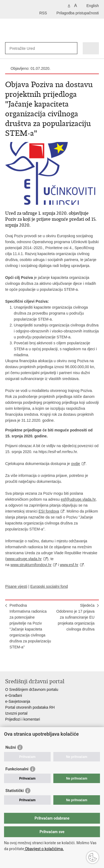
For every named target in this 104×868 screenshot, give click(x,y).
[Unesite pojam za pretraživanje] (29, 48)
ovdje (76, 464)
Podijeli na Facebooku (20, 663)
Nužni (11, 747)
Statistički (15, 791)
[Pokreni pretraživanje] (72, 48)
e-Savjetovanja (18, 701)
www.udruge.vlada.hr (24, 559)
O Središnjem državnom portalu (32, 689)
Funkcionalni (17, 769)
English (93, 6)
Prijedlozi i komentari (22, 719)
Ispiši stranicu (8, 663)
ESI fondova (49, 511)
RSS (43, 13)
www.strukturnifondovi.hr (31, 565)
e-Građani (13, 695)
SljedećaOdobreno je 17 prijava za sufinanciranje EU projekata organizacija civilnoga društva (75, 617)
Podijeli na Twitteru (31, 663)
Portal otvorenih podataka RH (30, 707)
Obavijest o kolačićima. (44, 849)
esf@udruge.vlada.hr (78, 499)
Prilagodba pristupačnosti (77, 13)
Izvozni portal (16, 713)
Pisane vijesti (16, 586)
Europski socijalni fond (49, 586)
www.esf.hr (69, 565)
